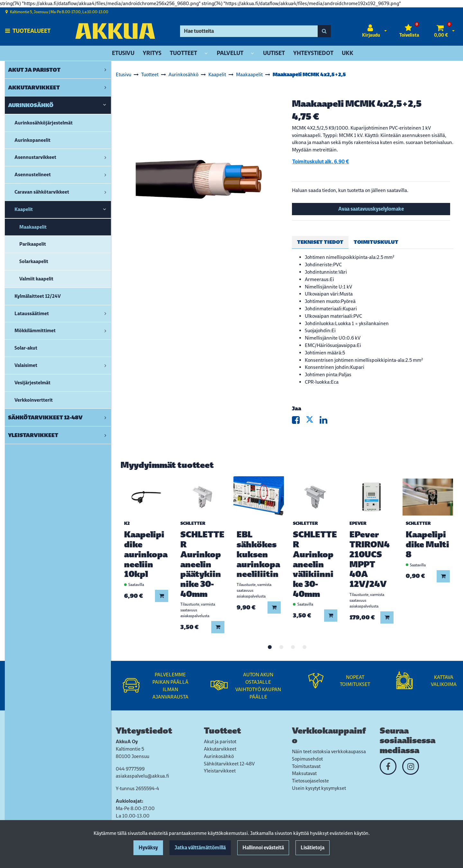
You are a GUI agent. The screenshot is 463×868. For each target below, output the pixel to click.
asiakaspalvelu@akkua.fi (142, 776)
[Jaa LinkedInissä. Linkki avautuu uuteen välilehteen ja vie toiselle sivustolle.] (326, 421)
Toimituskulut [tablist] (376, 242)
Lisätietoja (313, 848)
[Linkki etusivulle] (115, 31)
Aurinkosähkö (219, 756)
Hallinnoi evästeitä (263, 848)
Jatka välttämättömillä (200, 848)
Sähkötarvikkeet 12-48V (229, 764)
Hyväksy (148, 848)
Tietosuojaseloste (310, 781)
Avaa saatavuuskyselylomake (371, 209)
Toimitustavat (306, 766)
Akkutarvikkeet (220, 749)
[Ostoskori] (441, 31)
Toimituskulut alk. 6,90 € (321, 162)
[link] (105, 70)
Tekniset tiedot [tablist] (320, 242)
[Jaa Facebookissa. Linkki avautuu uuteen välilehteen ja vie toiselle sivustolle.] (299, 421)
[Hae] (249, 31)
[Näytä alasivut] (206, 54)
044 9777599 (130, 769)
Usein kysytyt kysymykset (319, 788)
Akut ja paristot (220, 741)
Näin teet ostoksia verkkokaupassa (329, 751)
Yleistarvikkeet (220, 771)
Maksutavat (304, 773)
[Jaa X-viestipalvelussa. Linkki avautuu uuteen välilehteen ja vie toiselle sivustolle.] (313, 421)
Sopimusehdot (307, 759)
